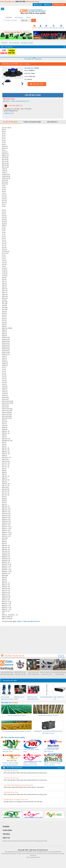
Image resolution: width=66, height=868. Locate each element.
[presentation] (59, 656)
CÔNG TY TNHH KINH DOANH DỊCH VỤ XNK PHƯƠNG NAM (30, 764)
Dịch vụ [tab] (28, 17)
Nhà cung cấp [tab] (19, 17)
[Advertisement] (33, 639)
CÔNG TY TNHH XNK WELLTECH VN (16, 101)
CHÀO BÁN (7, 830)
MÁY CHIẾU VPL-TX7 (59, 698)
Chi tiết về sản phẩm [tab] (10, 122)
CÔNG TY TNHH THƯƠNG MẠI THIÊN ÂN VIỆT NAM (10, 764)
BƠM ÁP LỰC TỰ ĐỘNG (19, 698)
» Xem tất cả (60, 768)
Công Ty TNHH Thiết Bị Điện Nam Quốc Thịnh (11, 750)
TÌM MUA (6, 834)
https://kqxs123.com (42, 860)
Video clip (61, 27)
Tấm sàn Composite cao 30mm (17, 715)
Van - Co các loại (14, 43)
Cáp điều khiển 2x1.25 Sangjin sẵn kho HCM (16, 800)
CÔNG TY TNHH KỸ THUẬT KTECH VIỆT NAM (52, 764)
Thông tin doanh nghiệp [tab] (32, 122)
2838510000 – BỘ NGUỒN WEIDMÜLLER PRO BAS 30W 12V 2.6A (48, 732)
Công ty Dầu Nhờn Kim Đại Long (31, 750)
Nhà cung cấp (54, 27)
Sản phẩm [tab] (9, 17)
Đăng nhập (38, 5)
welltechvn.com (9, 113)
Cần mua (40, 27)
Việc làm (34, 27)
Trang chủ (4, 43)
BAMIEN (6, 827)
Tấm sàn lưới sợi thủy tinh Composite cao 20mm (16, 731)
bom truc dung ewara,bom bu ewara (7, 698)
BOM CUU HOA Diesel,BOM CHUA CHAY (33, 698)
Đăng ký (48, 5)
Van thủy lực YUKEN (27, 43)
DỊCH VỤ (6, 838)
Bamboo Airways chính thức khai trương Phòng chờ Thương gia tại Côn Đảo (25, 841)
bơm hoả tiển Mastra (46, 697)
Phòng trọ (21, 860)
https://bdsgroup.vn (31, 860)
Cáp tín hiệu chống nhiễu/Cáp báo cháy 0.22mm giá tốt (18, 785)
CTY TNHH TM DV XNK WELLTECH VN (51, 750)
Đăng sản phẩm (59, 5)
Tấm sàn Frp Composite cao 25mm (48, 715)
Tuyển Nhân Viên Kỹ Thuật (11, 771)
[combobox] (31, 20)
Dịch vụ (46, 27)
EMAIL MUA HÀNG (37, 84)
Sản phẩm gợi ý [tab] (52, 122)
